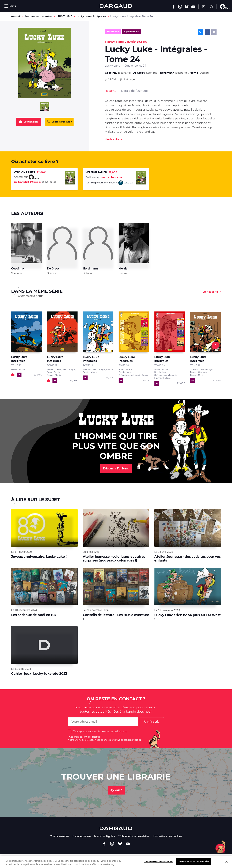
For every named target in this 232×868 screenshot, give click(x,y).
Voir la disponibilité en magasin (109, 183)
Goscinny (111, 73)
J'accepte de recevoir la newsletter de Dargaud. (100, 732)
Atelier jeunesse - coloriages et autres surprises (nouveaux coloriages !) (114, 559)
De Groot (139, 73)
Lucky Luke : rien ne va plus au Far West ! (187, 617)
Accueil (16, 16)
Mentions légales (104, 836)
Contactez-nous (59, 836)
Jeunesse (113, 31)
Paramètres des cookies (167, 836)
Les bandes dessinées (39, 16)
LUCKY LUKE (64, 16)
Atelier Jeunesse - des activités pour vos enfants (187, 559)
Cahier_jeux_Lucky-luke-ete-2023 (39, 674)
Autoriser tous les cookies (194, 864)
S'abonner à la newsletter (134, 836)
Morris (194, 73)
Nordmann (167, 73)
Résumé (111, 91)
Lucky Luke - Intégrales (91, 16)
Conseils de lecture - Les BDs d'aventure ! (116, 617)
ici (140, 740)
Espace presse (82, 836)
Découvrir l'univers (116, 469)
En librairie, (104, 177)
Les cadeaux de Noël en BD (34, 615)
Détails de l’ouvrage (134, 91)
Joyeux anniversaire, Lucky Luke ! (39, 557)
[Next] (215, 345)
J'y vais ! (116, 790)
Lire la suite (112, 139)
